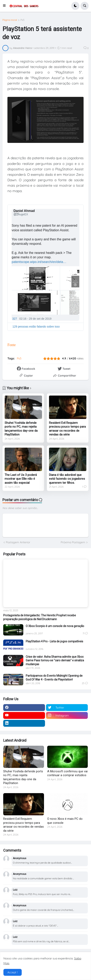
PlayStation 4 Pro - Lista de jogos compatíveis (54, 641)
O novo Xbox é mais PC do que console (65, 821)
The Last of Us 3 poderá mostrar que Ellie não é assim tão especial (21, 479)
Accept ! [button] (13, 972)
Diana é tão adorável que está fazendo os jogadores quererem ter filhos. (67, 479)
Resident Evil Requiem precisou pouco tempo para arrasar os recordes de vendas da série (67, 429)
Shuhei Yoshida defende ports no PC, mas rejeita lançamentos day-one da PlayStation (21, 429)
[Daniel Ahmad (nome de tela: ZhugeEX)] (25, 213)
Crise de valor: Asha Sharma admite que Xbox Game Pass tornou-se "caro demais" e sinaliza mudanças (55, 660)
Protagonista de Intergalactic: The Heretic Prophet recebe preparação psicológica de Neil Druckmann (40, 617)
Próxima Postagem (73, 542)
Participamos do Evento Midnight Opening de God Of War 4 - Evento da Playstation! (54, 677)
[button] (5, 6)
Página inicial (10, 20)
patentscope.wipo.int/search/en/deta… (39, 262)
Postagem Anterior (18, 542)
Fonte (12, 345)
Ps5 (22, 20)
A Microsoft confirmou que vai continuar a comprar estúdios (67, 773)
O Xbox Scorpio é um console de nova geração (55, 626)
